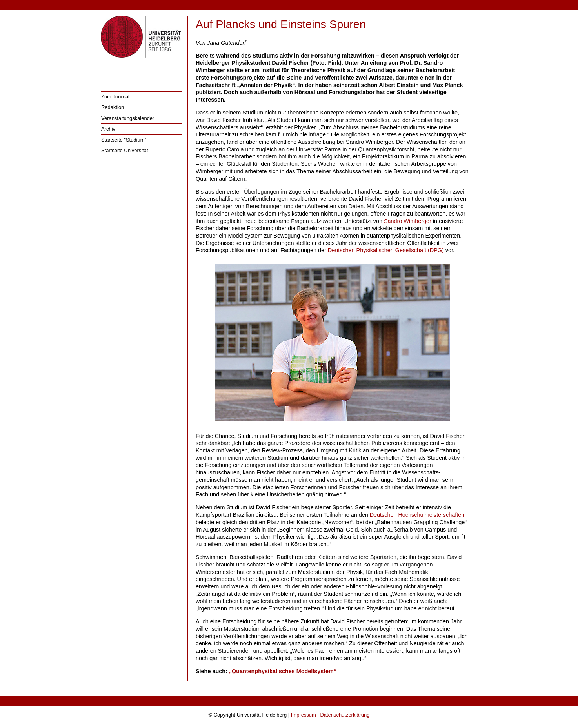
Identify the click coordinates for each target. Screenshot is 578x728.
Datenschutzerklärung (345, 715)
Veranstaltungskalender (128, 118)
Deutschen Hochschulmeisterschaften (417, 515)
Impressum (304, 715)
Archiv (108, 129)
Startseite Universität (125, 150)
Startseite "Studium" (124, 140)
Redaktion (113, 107)
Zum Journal (115, 97)
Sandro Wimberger (408, 221)
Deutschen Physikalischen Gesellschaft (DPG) (386, 250)
